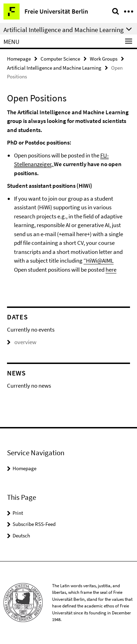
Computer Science (60, 59)
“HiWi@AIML (99, 261)
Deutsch (21, 536)
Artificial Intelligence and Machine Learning (54, 68)
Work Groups (104, 59)
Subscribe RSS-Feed (34, 524)
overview (22, 342)
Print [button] (18, 513)
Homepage (19, 59)
